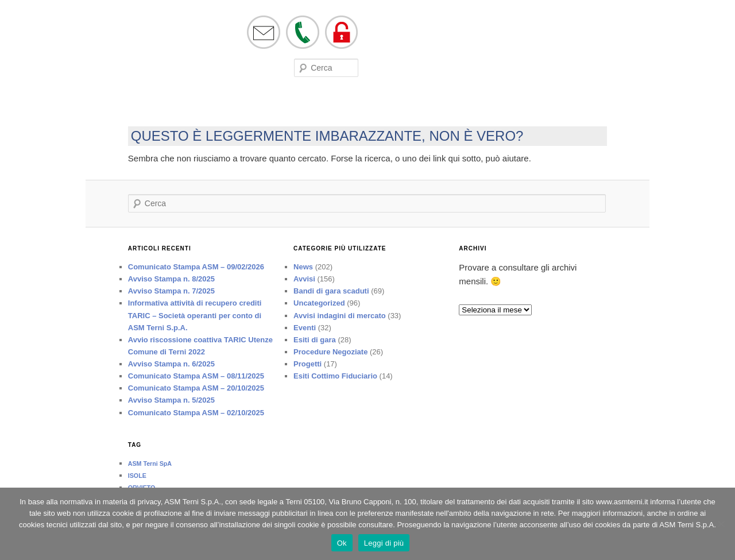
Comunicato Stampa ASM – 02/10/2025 (196, 413)
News (303, 267)
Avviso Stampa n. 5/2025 (171, 400)
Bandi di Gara (286, 106)
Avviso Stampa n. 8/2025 (171, 279)
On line (162, 106)
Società (129, 106)
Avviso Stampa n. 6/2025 (171, 364)
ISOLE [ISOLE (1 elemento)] (137, 476)
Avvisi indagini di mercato (340, 316)
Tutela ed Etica (482, 106)
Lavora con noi (342, 106)
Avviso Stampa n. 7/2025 (171, 291)
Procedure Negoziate (330, 352)
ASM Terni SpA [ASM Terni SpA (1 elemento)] (150, 464)
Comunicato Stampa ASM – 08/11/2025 (196, 376)
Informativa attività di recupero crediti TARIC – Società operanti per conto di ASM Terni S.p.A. (195, 315)
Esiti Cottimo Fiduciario (335, 376)
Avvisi (304, 279)
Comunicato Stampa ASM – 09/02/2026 (196, 267)
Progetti (307, 364)
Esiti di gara (315, 340)
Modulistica (234, 106)
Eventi (194, 106)
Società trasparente (411, 106)
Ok (342, 543)
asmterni (129, 45)
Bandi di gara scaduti (331, 291)
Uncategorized (319, 303)
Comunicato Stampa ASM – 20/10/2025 (196, 388)
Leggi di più (384, 543)
